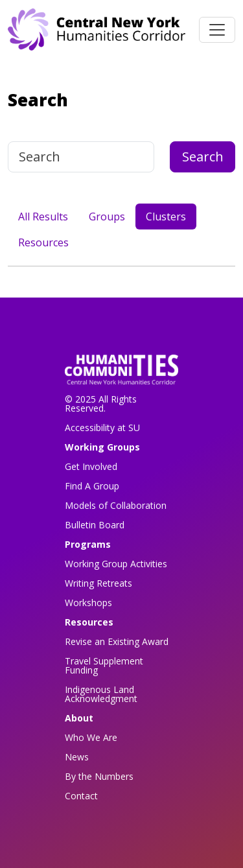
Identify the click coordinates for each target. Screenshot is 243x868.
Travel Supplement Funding (104, 665)
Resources (43, 242)
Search (203, 157)
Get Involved (91, 466)
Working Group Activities (116, 564)
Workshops (88, 603)
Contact (81, 796)
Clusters (166, 217)
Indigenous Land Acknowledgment (101, 694)
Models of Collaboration (116, 505)
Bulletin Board (95, 525)
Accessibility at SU (102, 428)
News (77, 757)
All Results (43, 217)
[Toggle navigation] (217, 30)
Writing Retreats (98, 583)
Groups (107, 217)
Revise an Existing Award (117, 641)
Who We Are (91, 737)
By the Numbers (99, 776)
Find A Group (92, 486)
